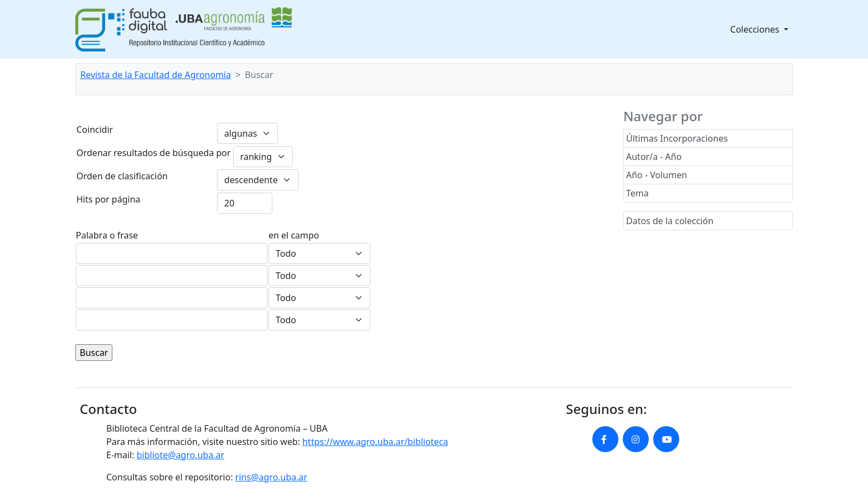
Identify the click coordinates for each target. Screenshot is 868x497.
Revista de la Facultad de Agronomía (156, 75)
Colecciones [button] (756, 29)
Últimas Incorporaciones (677, 138)
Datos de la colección (670, 221)
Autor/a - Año (654, 157)
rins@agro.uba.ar (271, 477)
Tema (637, 193)
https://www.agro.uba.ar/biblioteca (375, 442)
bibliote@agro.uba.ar (181, 455)
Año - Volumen (657, 175)
